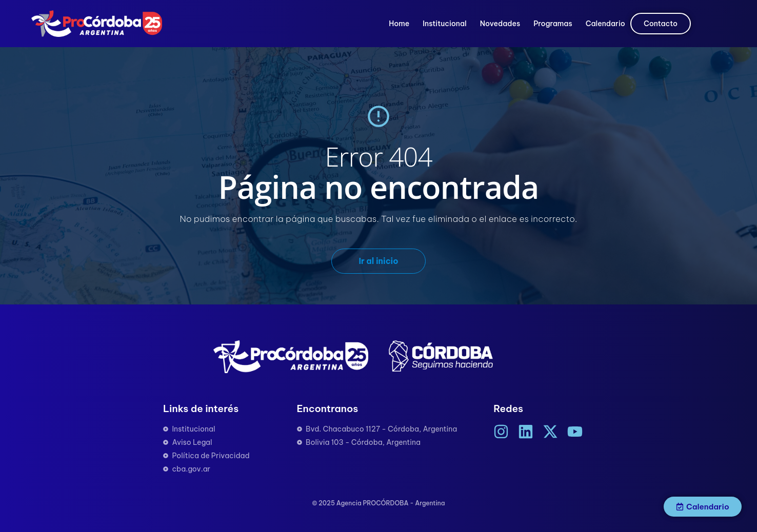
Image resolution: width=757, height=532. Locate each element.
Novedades (500, 24)
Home (399, 24)
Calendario (605, 24)
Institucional (444, 24)
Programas (553, 24)
